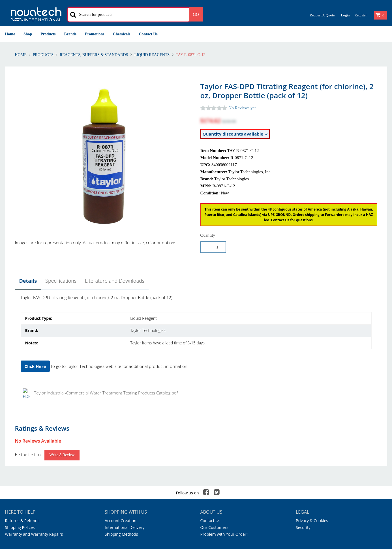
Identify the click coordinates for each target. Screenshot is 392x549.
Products (48, 34)
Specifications (61, 281)
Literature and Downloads (115, 281)
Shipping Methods (121, 423)
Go (196, 14)
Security (303, 416)
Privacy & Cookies (312, 410)
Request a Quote (322, 15)
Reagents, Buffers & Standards (94, 55)
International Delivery (125, 416)
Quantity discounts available (235, 134)
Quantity (208, 235)
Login (345, 15)
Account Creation (121, 410)
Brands (70, 34)
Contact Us (148, 34)
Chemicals (122, 34)
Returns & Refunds (22, 410)
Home (10, 34)
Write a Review (62, 344)
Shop (28, 34)
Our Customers (214, 416)
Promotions (95, 34)
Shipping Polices (20, 416)
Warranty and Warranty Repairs (34, 423)
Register (360, 15)
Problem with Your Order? (224, 423)
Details (28, 281)
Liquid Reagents (152, 55)
